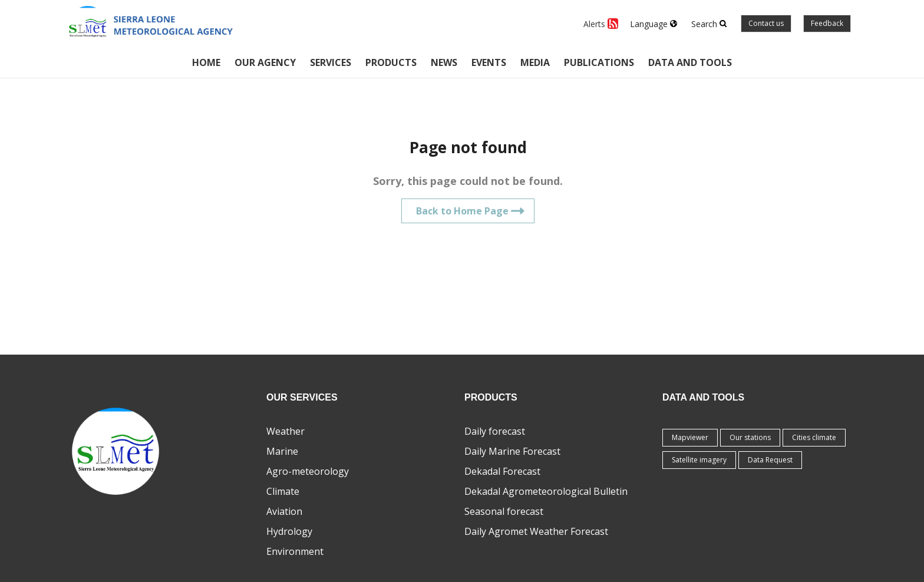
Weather (286, 431)
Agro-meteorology (308, 471)
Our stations (750, 437)
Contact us (766, 23)
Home (206, 62)
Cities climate (814, 437)
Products (391, 62)
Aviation (284, 511)
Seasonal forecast (504, 511)
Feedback (827, 23)
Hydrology (289, 531)
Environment (295, 551)
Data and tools (690, 62)
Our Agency (265, 62)
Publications (599, 62)
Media (535, 62)
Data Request (770, 460)
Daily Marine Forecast (512, 451)
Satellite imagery (699, 460)
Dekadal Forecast (502, 471)
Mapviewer (690, 437)
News (444, 62)
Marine (282, 451)
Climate (283, 491)
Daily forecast (495, 431)
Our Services (302, 397)
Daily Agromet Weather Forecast (536, 531)
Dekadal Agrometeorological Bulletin (546, 491)
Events (489, 62)
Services (331, 62)
